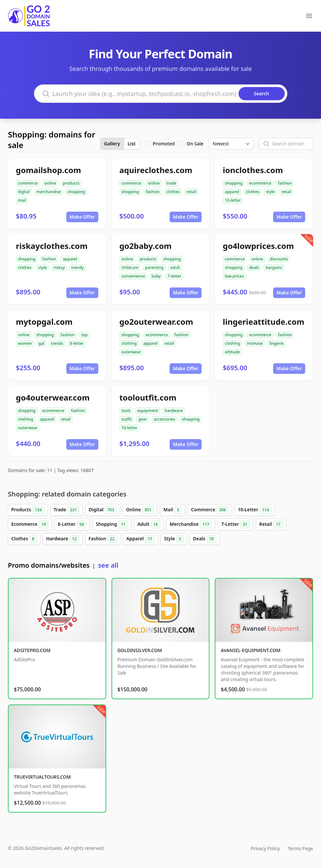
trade (171, 183)
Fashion (103, 539)
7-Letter (235, 524)
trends (57, 343)
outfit (127, 419)
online (50, 183)
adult (175, 268)
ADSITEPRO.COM (32, 650)
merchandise (48, 192)
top (84, 335)
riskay (59, 268)
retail (191, 192)
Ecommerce (30, 524)
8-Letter (72, 524)
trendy (78, 268)
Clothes (24, 539)
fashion (153, 192)
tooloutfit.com (148, 397)
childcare (130, 268)
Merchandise (191, 524)
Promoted (164, 144)
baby (156, 276)
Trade (67, 510)
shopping (76, 192)
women (25, 343)
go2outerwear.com (156, 322)
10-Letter (255, 510)
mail (22, 200)
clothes (173, 192)
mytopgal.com (44, 322)
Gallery (112, 144)
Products (28, 510)
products (71, 183)
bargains (274, 268)
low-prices (234, 276)
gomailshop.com (48, 170)
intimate (255, 343)
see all (108, 565)
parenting (154, 268)
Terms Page (300, 848)
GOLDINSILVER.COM (140, 650)
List (132, 144)
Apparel (141, 539)
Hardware (63, 539)
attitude (232, 352)
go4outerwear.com (53, 397)
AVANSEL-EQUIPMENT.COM (251, 650)
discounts (279, 259)
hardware (174, 411)
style (270, 192)
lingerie (276, 343)
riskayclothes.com (52, 246)
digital (24, 192)
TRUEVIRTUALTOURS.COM (42, 777)
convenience (133, 276)
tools (126, 411)
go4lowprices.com (258, 246)
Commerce (210, 510)
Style (174, 539)
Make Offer (82, 217)
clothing (129, 343)
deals (254, 268)
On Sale (195, 144)
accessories (165, 419)
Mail (173, 510)
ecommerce (260, 183)
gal (42, 343)
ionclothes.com (253, 170)
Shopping (112, 524)
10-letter (233, 200)
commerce (28, 183)
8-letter (77, 343)
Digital (103, 510)
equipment (148, 411)
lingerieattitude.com (263, 322)
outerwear (131, 352)
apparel (232, 192)
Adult (149, 524)
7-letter (174, 276)
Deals (205, 539)
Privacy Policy (265, 848)
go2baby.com (145, 246)
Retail (271, 524)
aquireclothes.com (156, 170)
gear (143, 419)
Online (140, 510)
